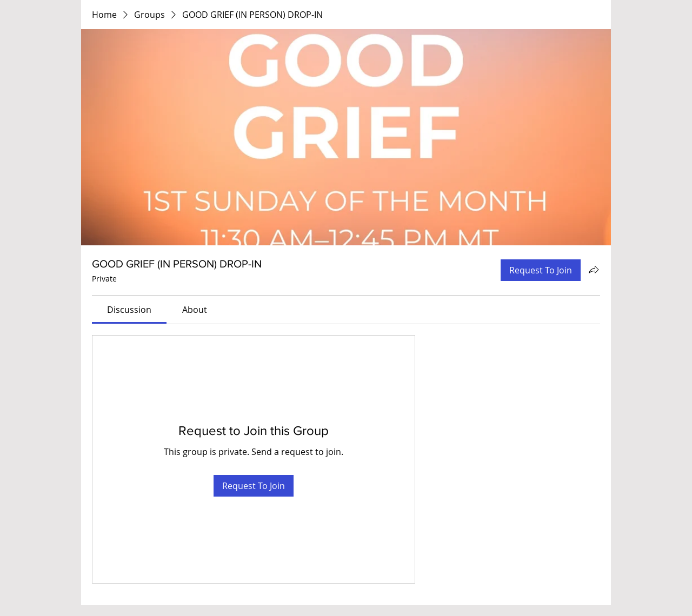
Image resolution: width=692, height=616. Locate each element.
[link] (129, 310)
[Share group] (594, 270)
